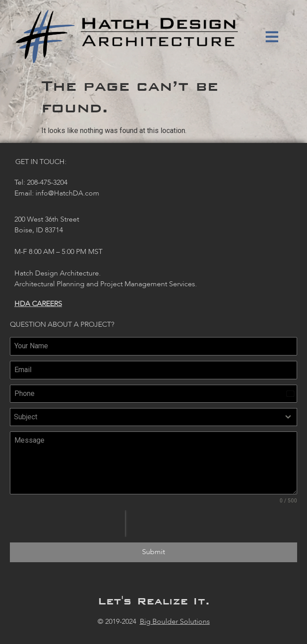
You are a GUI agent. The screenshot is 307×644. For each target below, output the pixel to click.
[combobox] (153, 417)
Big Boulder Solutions (175, 622)
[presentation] (67, 524)
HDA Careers (38, 304)
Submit (153, 552)
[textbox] (145, 417)
